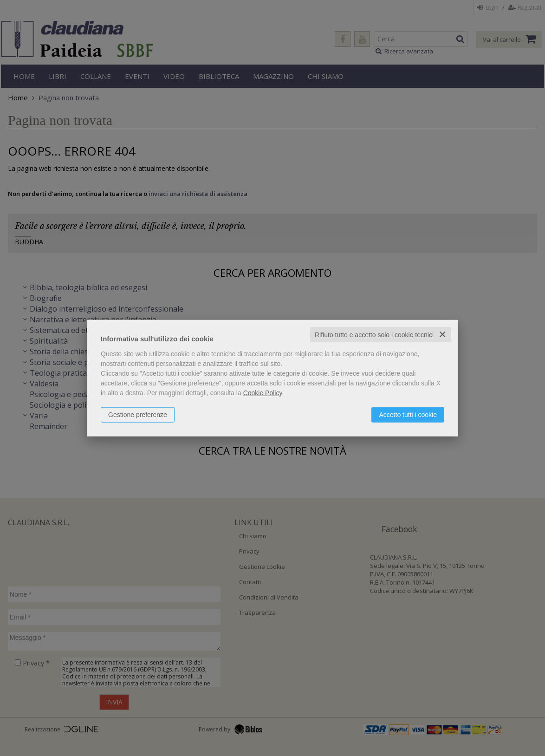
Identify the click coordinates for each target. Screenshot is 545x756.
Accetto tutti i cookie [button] (408, 414)
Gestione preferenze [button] (138, 414)
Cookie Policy (263, 392)
